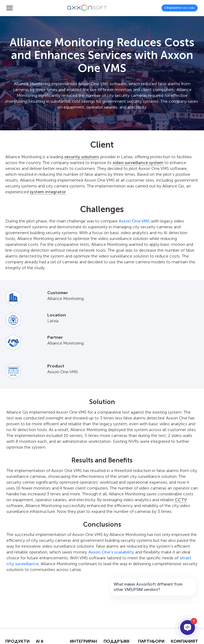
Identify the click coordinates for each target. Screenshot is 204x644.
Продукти (17, 641)
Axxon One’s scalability (111, 552)
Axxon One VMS (134, 221)
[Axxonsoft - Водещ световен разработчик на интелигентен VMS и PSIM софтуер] (87, 8)
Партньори (151, 641)
